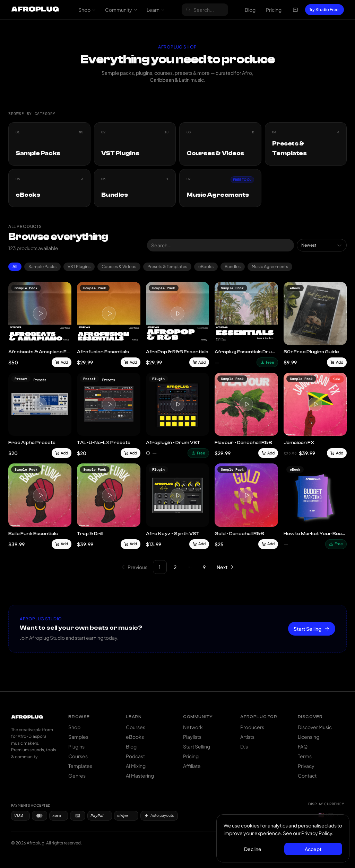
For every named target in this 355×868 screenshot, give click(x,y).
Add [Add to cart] (62, 362)
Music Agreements (270, 267)
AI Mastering (140, 776)
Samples (78, 737)
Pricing (274, 10)
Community (121, 10)
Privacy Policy (317, 833)
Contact (307, 776)
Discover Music (315, 727)
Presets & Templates (167, 267)
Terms (305, 756)
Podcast (135, 756)
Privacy (306, 766)
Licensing (309, 737)
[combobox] (322, 245)
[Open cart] (295, 10)
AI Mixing (136, 766)
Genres (77, 776)
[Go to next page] (225, 567)
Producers (252, 727)
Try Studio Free (324, 10)
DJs (244, 746)
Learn (156, 10)
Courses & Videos (119, 267)
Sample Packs (42, 267)
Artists (247, 737)
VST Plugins (79, 267)
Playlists (192, 737)
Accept (313, 849)
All (15, 267)
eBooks (206, 267)
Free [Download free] (267, 362)
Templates (80, 766)
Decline (253, 849)
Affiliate (192, 766)
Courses (78, 756)
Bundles (233, 267)
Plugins (76, 746)
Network (193, 727)
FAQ (303, 746)
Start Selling (312, 629)
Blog (250, 10)
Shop (87, 10)
